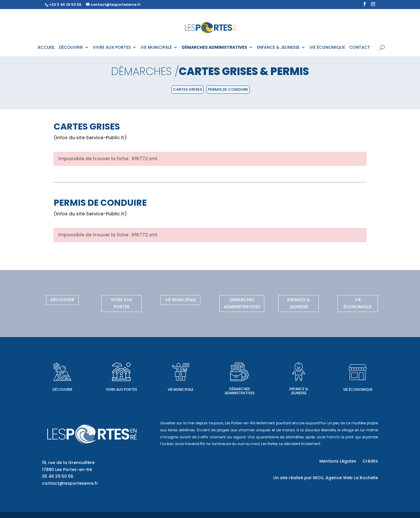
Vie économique (358, 303)
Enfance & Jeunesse (299, 303)
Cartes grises (188, 89)
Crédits (370, 462)
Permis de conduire (228, 89)
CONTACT (360, 48)
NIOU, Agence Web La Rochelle (345, 478)
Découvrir (62, 300)
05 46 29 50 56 (58, 476)
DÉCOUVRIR (71, 48)
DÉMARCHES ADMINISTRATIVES (214, 48)
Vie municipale (180, 300)
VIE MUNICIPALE (156, 48)
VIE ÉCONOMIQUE (327, 48)
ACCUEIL (46, 48)
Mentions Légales (338, 462)
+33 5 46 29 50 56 (65, 5)
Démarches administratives (242, 303)
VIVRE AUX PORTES (112, 48)
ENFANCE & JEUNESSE (278, 48)
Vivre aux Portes (121, 303)
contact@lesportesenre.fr (70, 483)
